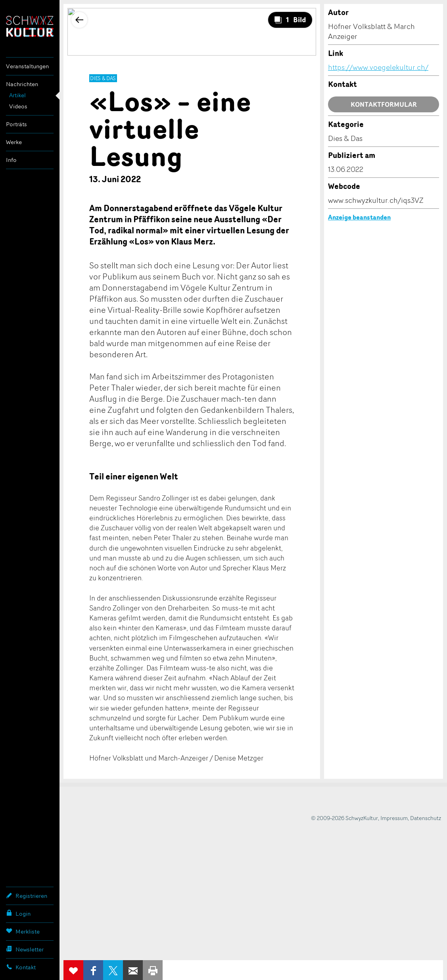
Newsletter (25, 949)
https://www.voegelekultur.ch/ (378, 67)
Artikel (17, 95)
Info (11, 160)
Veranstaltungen (27, 66)
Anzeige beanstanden (359, 217)
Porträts (16, 124)
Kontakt (21, 967)
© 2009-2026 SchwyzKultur (344, 818)
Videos (18, 106)
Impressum (394, 818)
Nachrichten (22, 84)
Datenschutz (426, 818)
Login (18, 913)
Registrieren (27, 895)
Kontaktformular (384, 104)
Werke (14, 142)
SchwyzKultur (30, 26)
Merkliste (23, 931)
